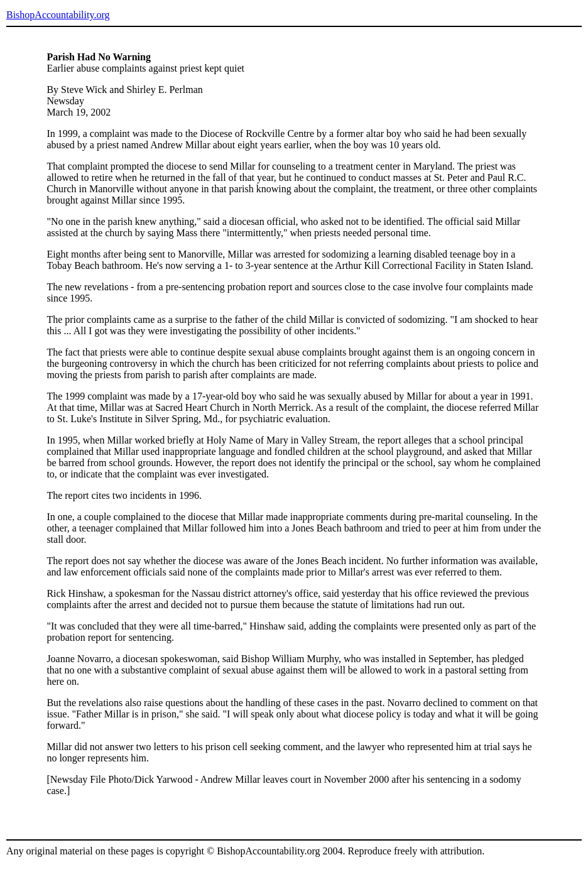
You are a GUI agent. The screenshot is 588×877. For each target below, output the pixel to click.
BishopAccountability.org (58, 15)
